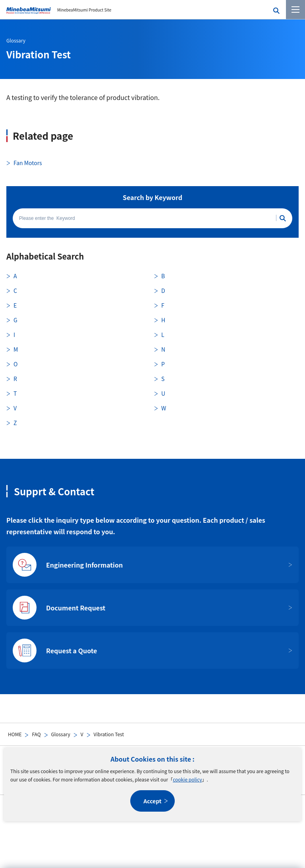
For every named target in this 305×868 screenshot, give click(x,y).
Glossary (61, 734)
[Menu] (295, 10)
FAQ (36, 734)
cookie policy (187, 779)
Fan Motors (28, 163)
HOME (15, 734)
